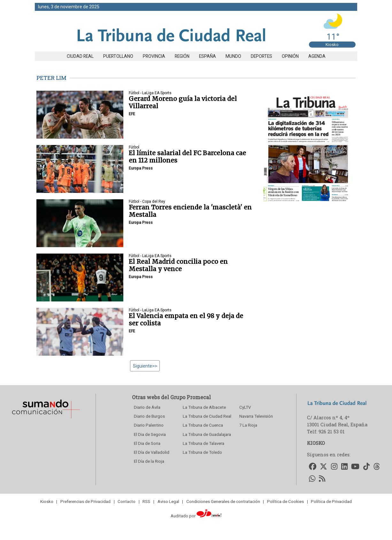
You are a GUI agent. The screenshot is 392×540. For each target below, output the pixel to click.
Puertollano (118, 56)
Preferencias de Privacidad (85, 502)
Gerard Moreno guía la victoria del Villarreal (183, 102)
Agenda (317, 56)
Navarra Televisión (256, 416)
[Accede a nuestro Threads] (377, 467)
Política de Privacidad (331, 502)
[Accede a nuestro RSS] (322, 479)
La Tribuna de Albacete (204, 407)
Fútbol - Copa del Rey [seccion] (147, 202)
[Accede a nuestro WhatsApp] (312, 479)
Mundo (233, 56)
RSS (146, 502)
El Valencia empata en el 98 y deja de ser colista (186, 319)
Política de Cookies (285, 502)
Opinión (290, 56)
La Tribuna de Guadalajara (207, 434)
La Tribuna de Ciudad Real (207, 416)
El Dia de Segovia (150, 434)
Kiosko (332, 45)
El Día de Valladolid (152, 452)
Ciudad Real (80, 56)
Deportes (261, 56)
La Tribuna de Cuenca (203, 425)
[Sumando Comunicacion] (46, 418)
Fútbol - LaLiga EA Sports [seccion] (150, 93)
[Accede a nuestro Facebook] (313, 467)
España (208, 56)
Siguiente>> (145, 366)
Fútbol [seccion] (134, 147)
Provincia (154, 56)
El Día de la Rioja (149, 461)
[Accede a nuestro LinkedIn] (344, 467)
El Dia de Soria (147, 443)
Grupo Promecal (191, 397)
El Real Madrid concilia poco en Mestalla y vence (178, 265)
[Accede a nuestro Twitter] (324, 467)
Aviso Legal (168, 502)
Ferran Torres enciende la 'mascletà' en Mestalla (190, 211)
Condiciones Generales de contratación (223, 502)
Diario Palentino (149, 425)
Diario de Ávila (147, 407)
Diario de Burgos (149, 416)
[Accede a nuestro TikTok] (366, 467)
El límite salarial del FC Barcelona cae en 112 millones (187, 157)
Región (182, 56)
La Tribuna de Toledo (202, 452)
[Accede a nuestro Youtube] (356, 467)
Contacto (127, 502)
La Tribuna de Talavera (204, 443)
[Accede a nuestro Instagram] (334, 467)
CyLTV (245, 407)
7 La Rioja (248, 425)
